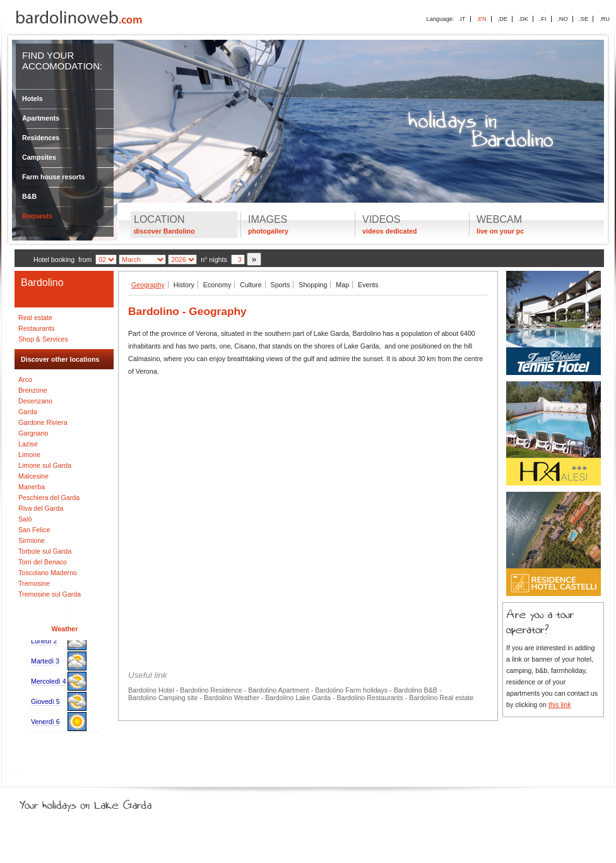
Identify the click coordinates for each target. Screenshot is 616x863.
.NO (563, 19)
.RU (605, 19)
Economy (217, 285)
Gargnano (33, 433)
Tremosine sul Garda (50, 594)
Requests (37, 216)
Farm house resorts (54, 177)
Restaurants (36, 328)
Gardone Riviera (43, 422)
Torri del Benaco (43, 562)
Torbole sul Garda (45, 551)
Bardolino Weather (232, 698)
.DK (523, 19)
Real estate (35, 318)
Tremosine (34, 583)
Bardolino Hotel (151, 690)
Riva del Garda (41, 508)
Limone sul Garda (45, 465)
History (184, 285)
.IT (462, 19)
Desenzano (35, 401)
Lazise (28, 444)
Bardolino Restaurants (370, 698)
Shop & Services (43, 339)
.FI (543, 19)
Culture (251, 285)
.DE (502, 19)
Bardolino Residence (211, 690)
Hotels (33, 98)
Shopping (313, 285)
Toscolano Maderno (48, 573)
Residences (41, 138)
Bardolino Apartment (279, 690)
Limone (29, 455)
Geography (148, 285)
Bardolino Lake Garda (298, 698)
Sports (281, 285)
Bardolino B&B (416, 690)
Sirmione (32, 540)
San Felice (34, 530)
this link (560, 705)
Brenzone (33, 390)
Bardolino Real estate (441, 698)
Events (368, 285)
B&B (29, 196)
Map (342, 285)
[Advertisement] (308, 473)
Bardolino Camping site (163, 698)
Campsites (39, 157)
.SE (583, 19)
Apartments (41, 118)
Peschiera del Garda (49, 497)
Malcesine (33, 476)
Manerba (32, 487)
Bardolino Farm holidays (351, 690)
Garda (28, 412)
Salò (25, 519)
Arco (25, 379)
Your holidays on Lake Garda (114, 802)
